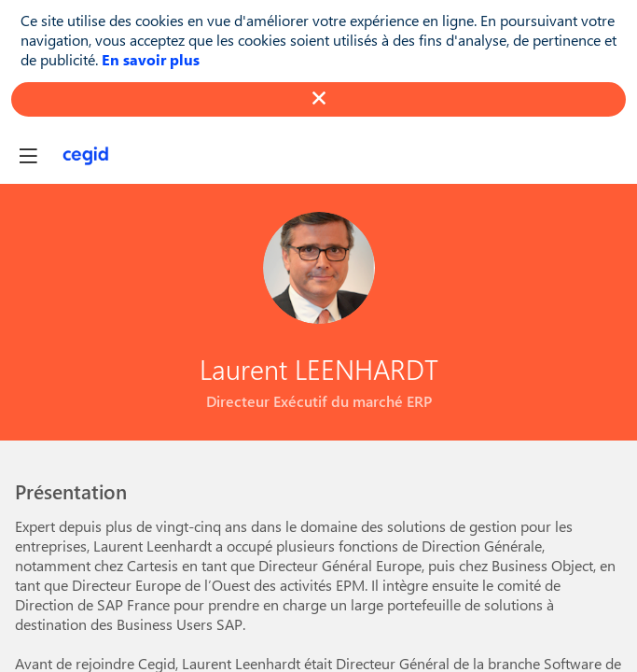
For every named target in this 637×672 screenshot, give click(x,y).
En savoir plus (151, 59)
